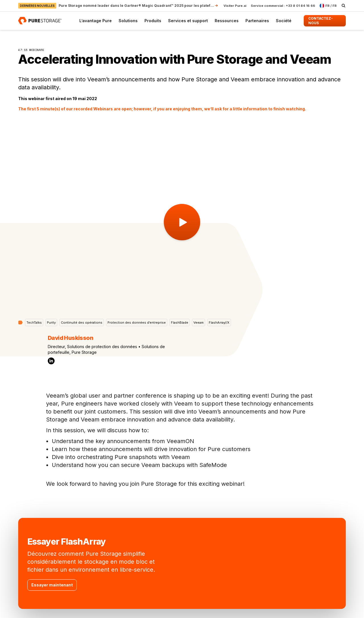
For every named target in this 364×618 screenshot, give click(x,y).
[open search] (344, 6)
